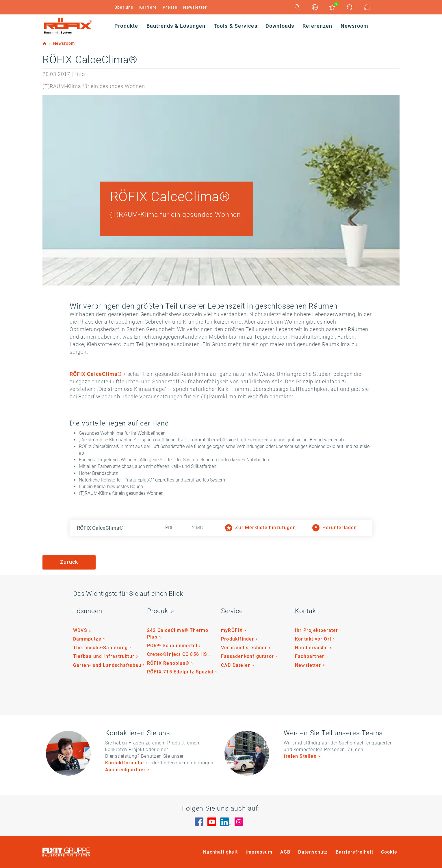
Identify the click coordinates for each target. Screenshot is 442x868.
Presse (170, 7)
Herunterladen (335, 528)
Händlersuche (311, 648)
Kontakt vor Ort (313, 639)
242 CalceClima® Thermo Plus (178, 634)
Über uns (124, 7)
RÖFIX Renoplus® (168, 663)
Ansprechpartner (125, 770)
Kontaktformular (125, 763)
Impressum (259, 852)
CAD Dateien (236, 665)
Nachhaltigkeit (220, 852)
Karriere (148, 7)
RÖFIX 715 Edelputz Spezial (180, 672)
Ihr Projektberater (317, 630)
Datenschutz (313, 852)
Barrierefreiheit (354, 852)
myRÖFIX (232, 630)
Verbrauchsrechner (244, 648)
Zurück (69, 562)
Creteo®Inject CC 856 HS (177, 654)
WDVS (80, 630)
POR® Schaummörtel (172, 646)
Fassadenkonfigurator (247, 656)
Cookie (389, 852)
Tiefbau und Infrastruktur (104, 656)
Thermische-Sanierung (100, 648)
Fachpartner (310, 656)
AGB (285, 852)
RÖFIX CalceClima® (96, 374)
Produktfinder (238, 639)
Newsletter (195, 7)
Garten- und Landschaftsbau (107, 665)
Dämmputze (87, 639)
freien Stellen (300, 756)
